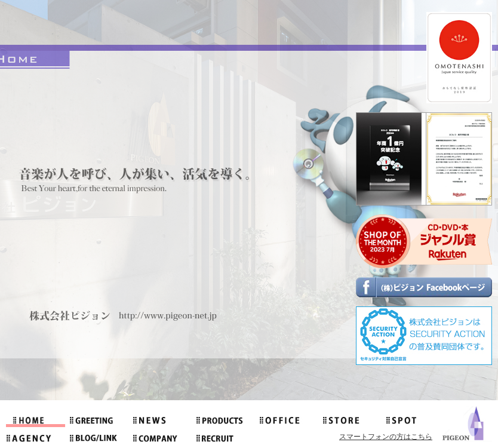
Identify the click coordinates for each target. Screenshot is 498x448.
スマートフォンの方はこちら (386, 437)
